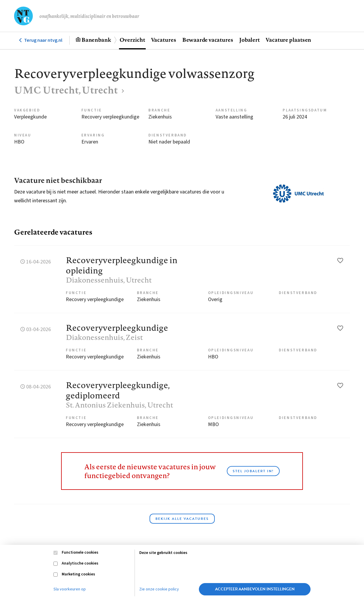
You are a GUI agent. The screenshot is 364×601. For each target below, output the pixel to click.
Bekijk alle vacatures (182, 519)
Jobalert (249, 40)
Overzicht (132, 40)
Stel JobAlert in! (253, 471)
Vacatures (164, 40)
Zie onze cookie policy (159, 589)
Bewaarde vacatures (208, 40)
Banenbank (96, 40)
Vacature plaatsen (288, 40)
